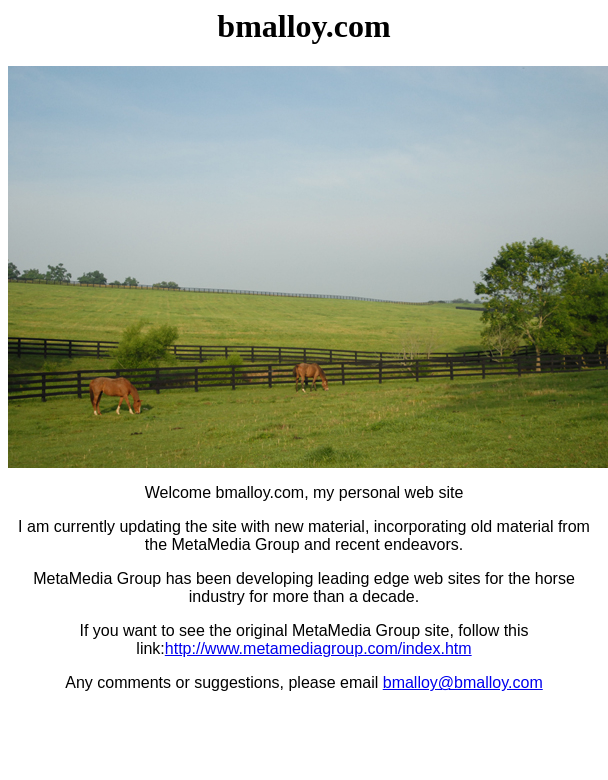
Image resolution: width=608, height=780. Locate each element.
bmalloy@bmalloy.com (463, 682)
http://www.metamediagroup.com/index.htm (318, 648)
